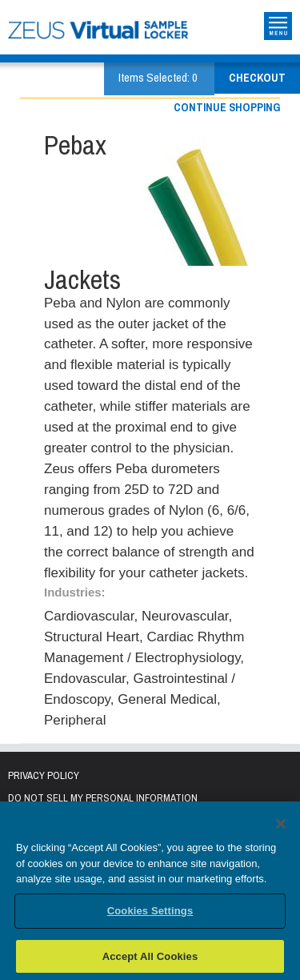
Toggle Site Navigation (278, 26)
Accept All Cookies (150, 959)
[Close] (281, 827)
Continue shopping (227, 107)
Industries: (75, 592)
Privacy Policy (44, 775)
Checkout (257, 78)
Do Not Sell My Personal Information (103, 798)
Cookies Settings (150, 913)
